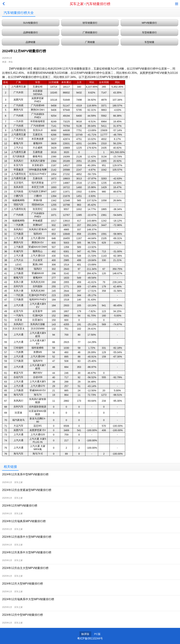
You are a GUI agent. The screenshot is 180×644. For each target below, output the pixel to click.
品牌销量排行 (31, 32)
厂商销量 (90, 42)
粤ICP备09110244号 (90, 638)
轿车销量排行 (90, 23)
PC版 (97, 634)
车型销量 (149, 42)
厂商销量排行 (90, 32)
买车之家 (77, 4)
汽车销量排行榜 (98, 4)
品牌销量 (31, 42)
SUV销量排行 (31, 23)
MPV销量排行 (149, 23)
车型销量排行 (149, 32)
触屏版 (85, 634)
